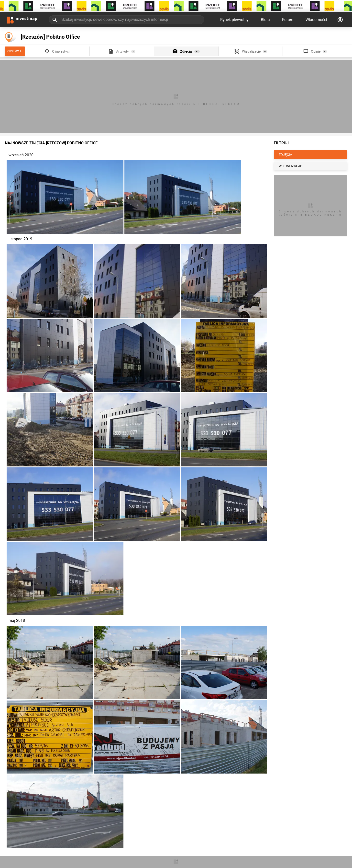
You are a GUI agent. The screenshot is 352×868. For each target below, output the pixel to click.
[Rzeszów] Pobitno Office (50, 37)
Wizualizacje (251, 51)
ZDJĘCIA (285, 155)
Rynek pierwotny (234, 20)
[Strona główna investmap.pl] (22, 20)
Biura (265, 20)
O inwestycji (61, 51)
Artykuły (122, 51)
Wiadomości (316, 20)
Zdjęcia (186, 51)
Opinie (316, 51)
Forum (288, 20)
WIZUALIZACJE (290, 166)
